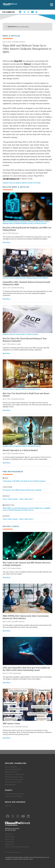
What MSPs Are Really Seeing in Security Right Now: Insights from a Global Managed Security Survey (27, 509)
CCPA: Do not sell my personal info (17, 847)
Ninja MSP (18, 61)
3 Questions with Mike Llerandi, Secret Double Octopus (24, 481)
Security (31, 183)
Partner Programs (21, 223)
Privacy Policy (10, 842)
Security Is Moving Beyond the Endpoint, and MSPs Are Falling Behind (27, 229)
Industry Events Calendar (13, 796)
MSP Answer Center (34, 389)
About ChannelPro (11, 767)
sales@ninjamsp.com (11, 179)
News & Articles (11, 36)
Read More (7, 242)
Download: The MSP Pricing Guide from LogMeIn (22, 490)
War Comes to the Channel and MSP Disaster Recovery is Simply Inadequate (27, 564)
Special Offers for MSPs (13, 782)
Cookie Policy (9, 844)
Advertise (8, 806)
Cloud (36, 222)
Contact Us (9, 834)
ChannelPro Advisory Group (14, 777)
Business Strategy (9, 183)
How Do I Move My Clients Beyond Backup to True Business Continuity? (25, 340)
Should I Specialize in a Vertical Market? (20, 450)
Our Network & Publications (15, 774)
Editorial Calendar (11, 772)
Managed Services (21, 183)
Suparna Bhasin (16, 568)
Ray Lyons (15, 233)
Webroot (28, 64)
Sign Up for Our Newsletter (14, 779)
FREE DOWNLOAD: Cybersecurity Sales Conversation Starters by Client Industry (26, 617)
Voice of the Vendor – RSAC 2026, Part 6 (18, 519)
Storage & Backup (40, 223)
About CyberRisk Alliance (13, 769)
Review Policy (10, 837)
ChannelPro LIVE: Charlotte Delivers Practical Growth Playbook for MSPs (26, 283)
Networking (44, 278)
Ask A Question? (10, 784)
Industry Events (44, 222)
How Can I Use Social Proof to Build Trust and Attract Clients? (26, 395)
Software (37, 183)
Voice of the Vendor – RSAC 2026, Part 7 (18, 499)
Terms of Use (10, 839)
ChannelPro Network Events (15, 794)
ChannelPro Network (19, 42)
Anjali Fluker (17, 673)
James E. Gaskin (16, 344)
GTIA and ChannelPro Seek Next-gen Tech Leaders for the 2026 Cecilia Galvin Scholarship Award (26, 669)
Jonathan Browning (18, 288)
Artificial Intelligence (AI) (12, 222)
